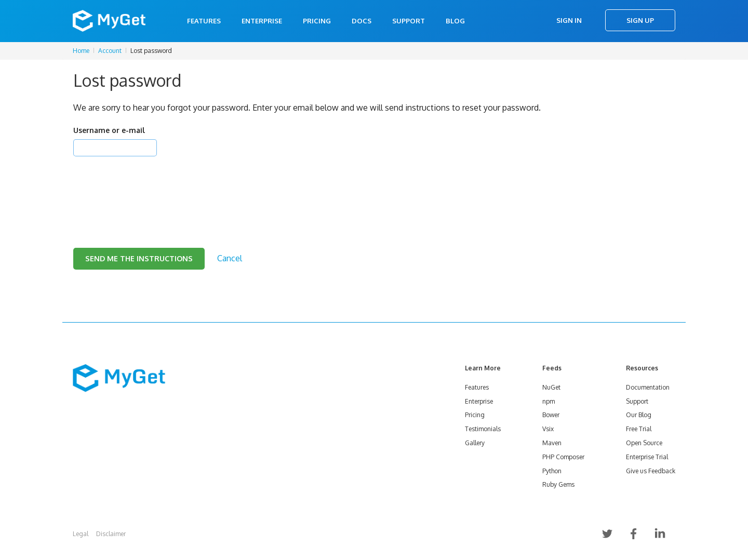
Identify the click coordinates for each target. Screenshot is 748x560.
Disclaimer (111, 534)
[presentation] (152, 189)
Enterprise (262, 21)
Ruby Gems (558, 484)
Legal (81, 534)
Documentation (648, 387)
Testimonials (483, 429)
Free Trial (639, 429)
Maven (552, 443)
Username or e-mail (109, 130)
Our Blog (639, 415)
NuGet (551, 387)
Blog (455, 21)
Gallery (475, 443)
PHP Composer (563, 457)
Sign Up (640, 20)
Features (204, 21)
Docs (362, 21)
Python (552, 471)
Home (81, 51)
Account (110, 51)
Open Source (644, 443)
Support (409, 21)
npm (549, 401)
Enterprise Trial (647, 457)
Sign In (569, 20)
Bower (551, 415)
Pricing (317, 21)
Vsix (548, 429)
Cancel (230, 258)
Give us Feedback (651, 471)
